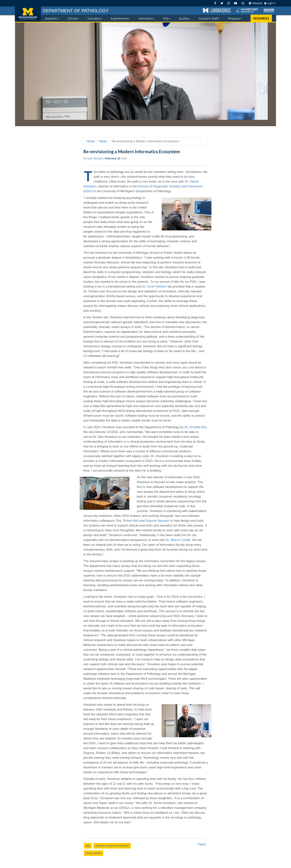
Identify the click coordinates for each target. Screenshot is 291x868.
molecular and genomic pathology (112, 846)
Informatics (146, 18)
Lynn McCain (95, 158)
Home (90, 141)
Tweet (202, 844)
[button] (217, 11)
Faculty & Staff (209, 18)
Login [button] (270, 3)
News (103, 141)
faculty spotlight (94, 853)
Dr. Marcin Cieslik (178, 540)
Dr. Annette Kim (195, 427)
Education (95, 18)
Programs (235, 18)
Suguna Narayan (157, 521)
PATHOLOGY (76, 11)
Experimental (120, 18)
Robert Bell (131, 521)
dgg (88, 846)
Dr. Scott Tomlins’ (154, 287)
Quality (185, 18)
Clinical (73, 18)
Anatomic (52, 18)
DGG (167, 18)
